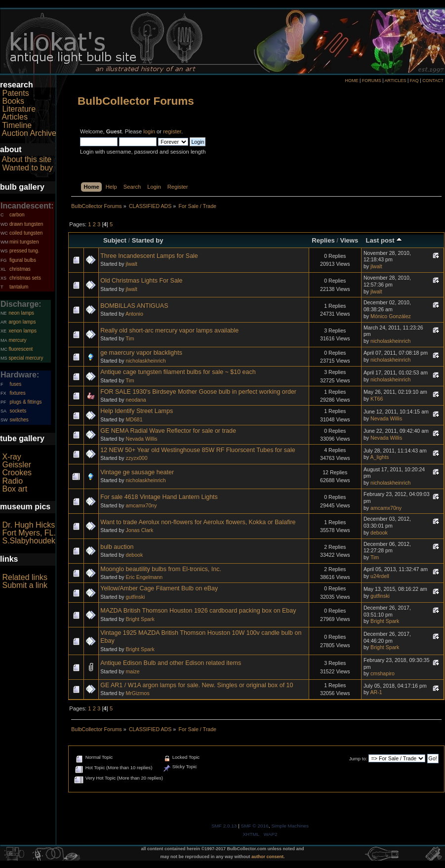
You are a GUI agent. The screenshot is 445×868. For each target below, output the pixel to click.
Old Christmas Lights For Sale (141, 281)
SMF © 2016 (255, 826)
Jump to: (358, 759)
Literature (19, 109)
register (172, 131)
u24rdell (380, 576)
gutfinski (135, 597)
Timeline (17, 125)
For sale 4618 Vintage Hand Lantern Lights (159, 497)
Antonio (134, 314)
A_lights (379, 457)
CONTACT (433, 81)
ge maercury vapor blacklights (141, 353)
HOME (351, 81)
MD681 (134, 419)
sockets (18, 411)
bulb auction (117, 547)
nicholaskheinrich (390, 341)
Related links (25, 577)
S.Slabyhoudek (29, 541)
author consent (267, 857)
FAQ (414, 81)
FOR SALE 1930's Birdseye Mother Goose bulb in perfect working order (198, 392)
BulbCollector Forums (136, 101)
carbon (17, 215)
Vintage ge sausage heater (137, 472)
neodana (136, 400)
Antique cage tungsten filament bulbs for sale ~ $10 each (178, 372)
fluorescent (20, 349)
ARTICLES (396, 81)
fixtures (17, 393)
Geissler (17, 465)
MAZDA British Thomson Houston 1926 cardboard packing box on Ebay (198, 611)
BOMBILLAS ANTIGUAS (134, 306)
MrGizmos (137, 693)
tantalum (19, 287)
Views (349, 240)
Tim (130, 338)
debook (379, 533)
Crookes (17, 473)
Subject (115, 240)
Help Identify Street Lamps (137, 411)
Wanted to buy (27, 168)
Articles (15, 117)
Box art (15, 489)
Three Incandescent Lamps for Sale (149, 256)
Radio (12, 481)
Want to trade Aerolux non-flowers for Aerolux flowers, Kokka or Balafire (198, 522)
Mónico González (391, 316)
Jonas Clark (139, 530)
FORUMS (372, 81)
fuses (15, 384)
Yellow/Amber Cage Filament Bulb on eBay (159, 588)
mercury (17, 340)
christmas (20, 269)
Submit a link (25, 585)
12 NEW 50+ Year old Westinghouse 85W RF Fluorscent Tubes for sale (198, 450)
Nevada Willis (386, 418)
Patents (15, 93)
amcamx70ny (141, 505)
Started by (148, 240)
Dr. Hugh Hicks (28, 525)
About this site (27, 159)
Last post (384, 240)
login (149, 131)
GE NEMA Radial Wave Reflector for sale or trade (168, 431)
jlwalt (131, 264)
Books (13, 101)
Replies (323, 240)
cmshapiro (383, 673)
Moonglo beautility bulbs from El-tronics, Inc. (161, 569)
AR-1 (376, 692)
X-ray (11, 457)
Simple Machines (290, 826)
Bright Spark (140, 619)
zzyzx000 (136, 458)
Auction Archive (29, 133)
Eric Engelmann (144, 577)
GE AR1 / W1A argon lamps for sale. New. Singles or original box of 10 (197, 685)
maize (132, 671)
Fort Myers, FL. (29, 533)
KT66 (377, 399)
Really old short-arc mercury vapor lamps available (169, 331)
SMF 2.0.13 (224, 826)
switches (19, 420)
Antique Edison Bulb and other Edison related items (171, 663)
